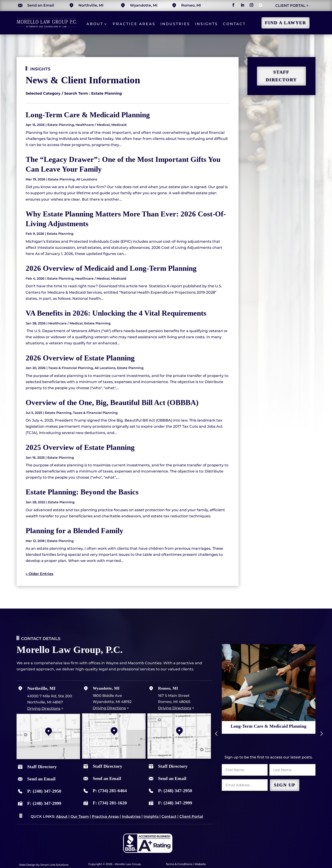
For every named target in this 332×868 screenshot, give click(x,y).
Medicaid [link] (119, 125)
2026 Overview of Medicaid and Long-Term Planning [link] (111, 268)
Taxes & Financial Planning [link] (71, 368)
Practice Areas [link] (134, 24)
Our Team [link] (80, 816)
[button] (233, 5)
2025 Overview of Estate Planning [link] (80, 447)
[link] (46, 26)
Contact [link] (234, 24)
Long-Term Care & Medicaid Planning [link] (88, 115)
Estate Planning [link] (61, 125)
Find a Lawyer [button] (286, 23)
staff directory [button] (281, 76)
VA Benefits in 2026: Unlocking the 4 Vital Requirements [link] (116, 313)
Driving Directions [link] (44, 709)
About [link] (95, 24)
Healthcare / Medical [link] (93, 125)
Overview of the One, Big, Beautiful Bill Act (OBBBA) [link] (112, 402)
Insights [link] (206, 24)
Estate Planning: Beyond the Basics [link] (82, 492)
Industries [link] (175, 24)
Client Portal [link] (191, 816)
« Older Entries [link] (39, 574)
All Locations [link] (87, 179)
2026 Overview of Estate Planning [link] (80, 358)
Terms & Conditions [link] (179, 864)
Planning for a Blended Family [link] (74, 531)
